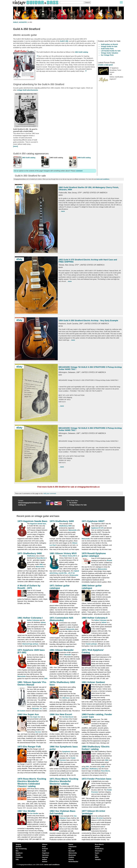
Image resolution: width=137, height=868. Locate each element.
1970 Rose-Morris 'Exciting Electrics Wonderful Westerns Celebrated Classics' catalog (32, 782)
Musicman (72, 855)
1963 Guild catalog (81, 52)
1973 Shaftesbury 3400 (62, 521)
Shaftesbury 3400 (65, 526)
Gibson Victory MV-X (70, 556)
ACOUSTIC (23, 22)
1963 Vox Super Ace (28, 714)
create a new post (105, 65)
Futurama (19, 857)
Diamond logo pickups (30, 644)
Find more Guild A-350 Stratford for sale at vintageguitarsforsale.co (68, 487)
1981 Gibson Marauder (62, 650)
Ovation (71, 857)
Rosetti (109, 560)
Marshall (72, 851)
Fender (18, 855)
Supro (97, 853)
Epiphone (19, 853)
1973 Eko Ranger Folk (29, 747)
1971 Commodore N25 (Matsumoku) (61, 619)
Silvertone (99, 851)
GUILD (16, 22)
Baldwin (19, 847)
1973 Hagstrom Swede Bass (32, 521)
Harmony (45, 855)
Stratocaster (74, 575)
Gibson (45, 844)
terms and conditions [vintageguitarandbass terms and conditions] (52, 865)
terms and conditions (103, 179)
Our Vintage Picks (107, 55)
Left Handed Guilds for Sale (111, 51)
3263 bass (66, 698)
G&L (17, 859)
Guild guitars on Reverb (109, 44)
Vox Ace (38, 732)
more (63, 211)
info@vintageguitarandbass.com (30, 503)
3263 (83, 769)
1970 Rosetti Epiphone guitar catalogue (94, 555)
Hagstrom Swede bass (38, 524)
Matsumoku (73, 530)
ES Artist (100, 818)
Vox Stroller (34, 813)
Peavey (71, 859)
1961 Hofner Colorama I (30, 618)
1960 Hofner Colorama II (95, 618)
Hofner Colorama (33, 620)
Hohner (45, 862)
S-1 (41, 709)
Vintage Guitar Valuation (110, 53)
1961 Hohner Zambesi (93, 682)
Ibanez (71, 844)
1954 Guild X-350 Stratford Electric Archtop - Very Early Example (88, 321)
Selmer (43, 622)
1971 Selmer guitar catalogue (60, 587)
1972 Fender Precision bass (96, 779)
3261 (87, 767)
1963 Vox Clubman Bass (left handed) (62, 812)
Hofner (45, 859)
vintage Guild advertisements (27, 90)
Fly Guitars (73, 503)
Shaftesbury (31, 556)
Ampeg (18, 844)
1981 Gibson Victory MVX (63, 553)
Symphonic (66, 752)
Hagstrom (46, 853)
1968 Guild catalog (84, 158)
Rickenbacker (73, 862)
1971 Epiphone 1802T (93, 521)
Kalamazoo (72, 847)
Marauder (68, 655)
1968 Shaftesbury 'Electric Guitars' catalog (96, 748)
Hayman (45, 857)
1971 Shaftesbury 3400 (30, 553)
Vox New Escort (68, 717)
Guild (44, 851)
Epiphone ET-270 (97, 528)
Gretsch (45, 849)
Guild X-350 (64, 41)
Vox (96, 855)
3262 (103, 767)
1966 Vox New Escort (61, 714)
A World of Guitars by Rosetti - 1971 (29, 587)
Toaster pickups (91, 644)
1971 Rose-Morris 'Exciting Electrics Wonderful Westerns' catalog (64, 781)
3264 (107, 760)
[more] (16, 146)
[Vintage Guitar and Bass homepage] (36, 2)
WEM (97, 857)
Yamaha (98, 859)
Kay (70, 849)
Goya (44, 847)
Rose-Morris (41, 558)
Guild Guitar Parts (107, 49)
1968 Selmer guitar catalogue (92, 587)
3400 (41, 564)
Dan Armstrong (21, 849)
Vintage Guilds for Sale (109, 46)
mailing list (22, 505)
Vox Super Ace (35, 717)
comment (79, 171)
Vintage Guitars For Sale (78, 505)
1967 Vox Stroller (26, 811)
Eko (17, 851)
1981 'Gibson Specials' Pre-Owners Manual (32, 683)
